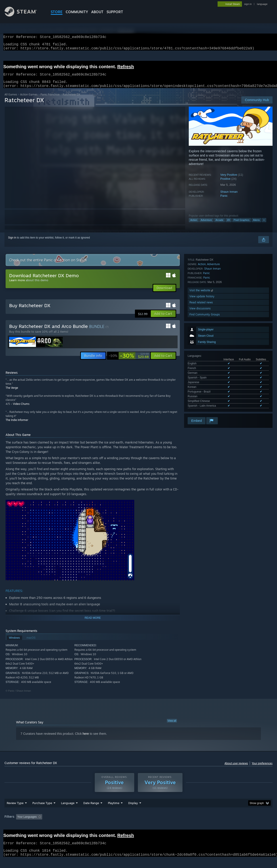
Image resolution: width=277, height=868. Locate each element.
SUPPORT (115, 12)
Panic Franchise (50, 100)
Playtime (114, 811)
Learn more (17, 285)
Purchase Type (42, 811)
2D (229, 225)
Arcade (219, 225)
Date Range (91, 811)
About (97, 12)
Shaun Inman (229, 197)
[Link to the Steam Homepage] (24, 15)
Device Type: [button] (234, 825)
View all (172, 726)
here (86, 739)
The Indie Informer (17, 425)
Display (133, 811)
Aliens (256, 225)
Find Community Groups (205, 391)
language (262, 4)
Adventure (206, 225)
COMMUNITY (77, 12)
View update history (202, 373)
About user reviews (236, 769)
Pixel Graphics (242, 225)
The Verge (12, 393)
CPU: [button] (199, 825)
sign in (248, 4)
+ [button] (264, 225)
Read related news (201, 379)
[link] (129, 361)
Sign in (12, 243)
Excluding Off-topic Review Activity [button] (72, 825)
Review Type (15, 811)
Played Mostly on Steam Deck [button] (139, 825)
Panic (224, 201)
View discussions (200, 385)
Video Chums (21, 409)
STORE (57, 12)
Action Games (29, 100)
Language (68, 811)
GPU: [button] (214, 825)
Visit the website (202, 367)
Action (194, 225)
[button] (163, 319)
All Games (11, 100)
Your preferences (262, 769)
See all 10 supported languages (207, 324)
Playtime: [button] (107, 825)
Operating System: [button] (176, 825)
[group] (138, 826)
